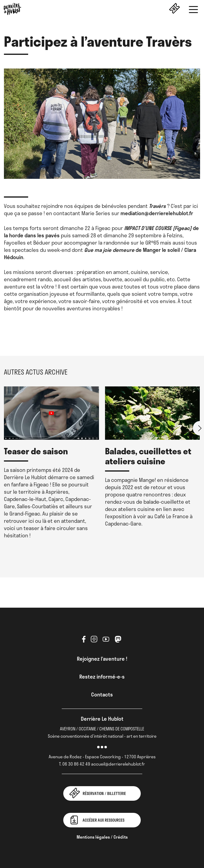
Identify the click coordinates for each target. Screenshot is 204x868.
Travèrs (157, 206)
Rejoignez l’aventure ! (102, 659)
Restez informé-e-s (102, 676)
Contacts (102, 694)
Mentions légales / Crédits (102, 837)
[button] (193, 10)
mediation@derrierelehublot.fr (156, 213)
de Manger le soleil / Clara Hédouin (100, 253)
